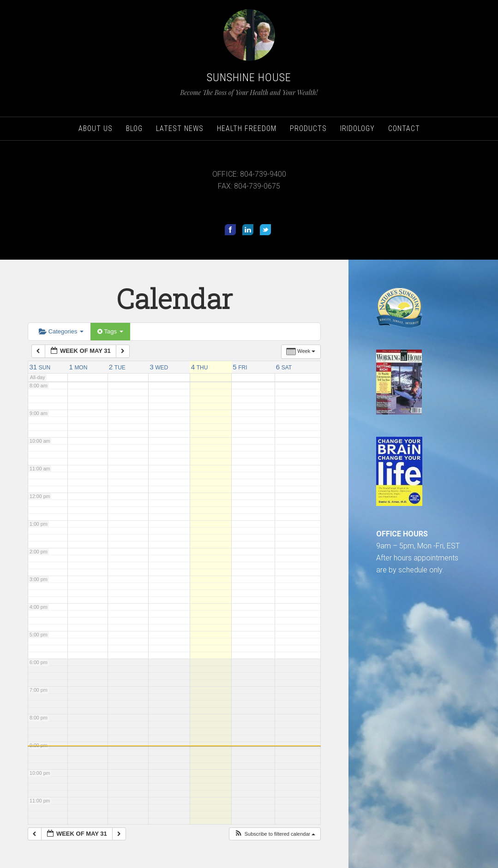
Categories (61, 331)
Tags (110, 331)
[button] (275, 834)
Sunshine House (249, 77)
